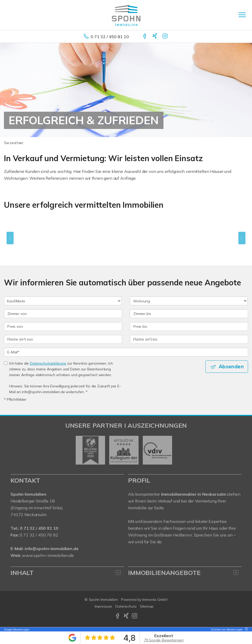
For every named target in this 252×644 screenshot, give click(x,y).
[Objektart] (189, 301)
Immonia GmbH (155, 600)
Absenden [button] (231, 366)
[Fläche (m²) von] (63, 339)
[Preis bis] (189, 326)
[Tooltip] (246, 629)
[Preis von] (63, 326)
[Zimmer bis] (189, 314)
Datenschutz (126, 606)
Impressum (103, 606)
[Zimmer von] (63, 314)
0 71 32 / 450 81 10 (110, 37)
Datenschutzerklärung (48, 363)
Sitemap (147, 606)
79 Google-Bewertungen (164, 640)
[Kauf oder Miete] (63, 301)
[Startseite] (126, 15)
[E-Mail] (126, 352)
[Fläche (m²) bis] (189, 339)
